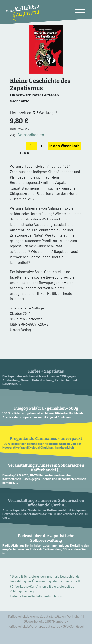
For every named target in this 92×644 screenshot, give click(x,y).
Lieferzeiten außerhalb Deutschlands (36, 596)
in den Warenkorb (64, 146)
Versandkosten (31, 135)
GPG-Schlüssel (73, 626)
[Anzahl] (31, 146)
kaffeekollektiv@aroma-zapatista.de (34, 626)
